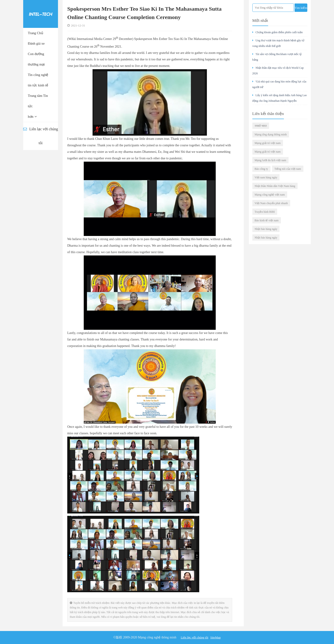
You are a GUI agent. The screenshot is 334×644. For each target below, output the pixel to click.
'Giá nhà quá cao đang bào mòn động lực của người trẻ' (279, 84)
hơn (32, 117)
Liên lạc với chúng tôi (40, 136)
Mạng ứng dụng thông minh (271, 134)
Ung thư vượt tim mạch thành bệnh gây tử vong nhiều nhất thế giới (278, 43)
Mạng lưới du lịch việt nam (270, 160)
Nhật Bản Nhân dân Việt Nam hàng (275, 186)
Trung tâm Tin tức (38, 101)
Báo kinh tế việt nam (267, 220)
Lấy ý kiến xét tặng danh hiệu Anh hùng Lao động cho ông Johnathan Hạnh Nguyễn (280, 98)
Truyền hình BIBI (265, 212)
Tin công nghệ (38, 75)
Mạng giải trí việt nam (268, 143)
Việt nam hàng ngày (266, 177)
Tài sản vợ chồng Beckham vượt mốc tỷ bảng (277, 57)
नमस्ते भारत (261, 126)
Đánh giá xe (36, 43)
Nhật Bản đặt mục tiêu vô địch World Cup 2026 (278, 71)
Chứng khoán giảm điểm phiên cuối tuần (278, 32)
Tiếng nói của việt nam (288, 169)
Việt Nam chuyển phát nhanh (271, 203)
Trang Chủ (35, 33)
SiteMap (216, 637)
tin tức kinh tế (38, 85)
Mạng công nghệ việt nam (270, 195)
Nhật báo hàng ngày (266, 229)
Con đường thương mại (36, 59)
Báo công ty (261, 169)
